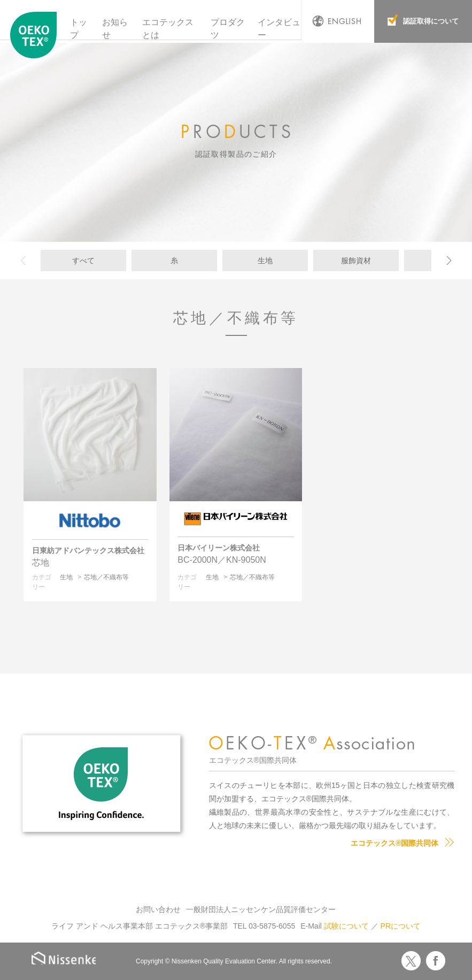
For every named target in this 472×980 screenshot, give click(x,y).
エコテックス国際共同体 (33, 37)
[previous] (28, 261)
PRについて (401, 926)
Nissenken (68, 959)
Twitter (411, 961)
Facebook (436, 961)
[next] (444, 261)
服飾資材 (356, 261)
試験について (346, 926)
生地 (265, 261)
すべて (83, 261)
